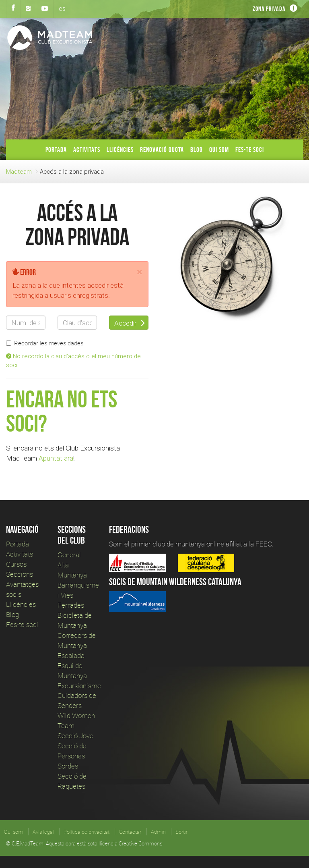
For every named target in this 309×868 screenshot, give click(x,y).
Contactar (130, 832)
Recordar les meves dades (45, 343)
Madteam (19, 171)
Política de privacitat (87, 832)
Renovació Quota (162, 150)
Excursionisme (79, 686)
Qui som (219, 150)
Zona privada (269, 9)
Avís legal (43, 832)
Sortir (181, 832)
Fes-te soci (250, 150)
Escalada (71, 655)
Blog (197, 150)
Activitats (87, 150)
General (69, 555)
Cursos (16, 564)
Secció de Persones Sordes (72, 756)
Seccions (20, 574)
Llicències (120, 150)
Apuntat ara (56, 458)
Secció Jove (75, 736)
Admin (158, 832)
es (62, 8)
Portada (56, 150)
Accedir (130, 323)
